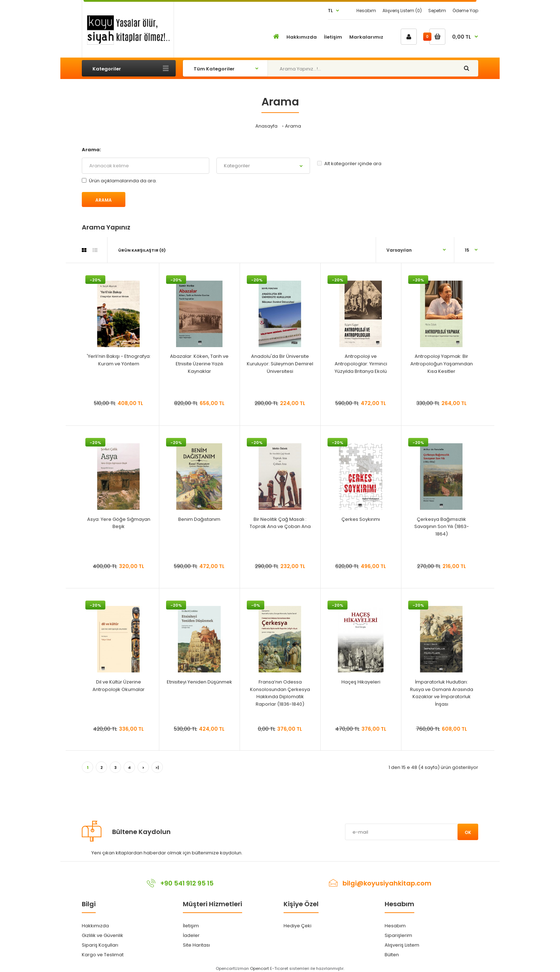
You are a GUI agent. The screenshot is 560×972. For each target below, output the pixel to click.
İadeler (191, 935)
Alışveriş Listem (402, 945)
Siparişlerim (398, 935)
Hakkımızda (95, 926)
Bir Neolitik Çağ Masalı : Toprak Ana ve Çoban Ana (280, 523)
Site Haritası (196, 945)
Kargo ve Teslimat (103, 955)
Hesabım (366, 11)
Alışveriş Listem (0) (402, 11)
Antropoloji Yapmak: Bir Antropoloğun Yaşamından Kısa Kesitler (442, 364)
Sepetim (437, 11)
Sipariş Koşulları (100, 945)
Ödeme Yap (465, 11)
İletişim (191, 926)
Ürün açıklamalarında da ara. (119, 181)
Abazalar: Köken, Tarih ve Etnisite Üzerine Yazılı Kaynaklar (199, 364)
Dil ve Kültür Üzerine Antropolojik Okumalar (119, 686)
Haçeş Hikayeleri (361, 682)
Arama (293, 126)
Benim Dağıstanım (199, 519)
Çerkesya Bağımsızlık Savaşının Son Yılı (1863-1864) (442, 527)
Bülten (392, 955)
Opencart (259, 968)
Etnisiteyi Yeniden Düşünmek (199, 682)
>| (157, 768)
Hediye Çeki (297, 926)
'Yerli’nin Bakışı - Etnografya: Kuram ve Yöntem (119, 360)
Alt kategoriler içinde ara (349, 164)
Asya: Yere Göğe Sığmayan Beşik (119, 523)
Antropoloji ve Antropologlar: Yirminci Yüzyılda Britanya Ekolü (361, 364)
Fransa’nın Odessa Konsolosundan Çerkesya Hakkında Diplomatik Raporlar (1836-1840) (280, 693)
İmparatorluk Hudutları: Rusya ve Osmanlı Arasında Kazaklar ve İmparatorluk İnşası (442, 693)
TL (330, 11)
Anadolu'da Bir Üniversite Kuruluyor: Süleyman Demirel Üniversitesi (280, 364)
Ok (468, 832)
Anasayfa (266, 126)
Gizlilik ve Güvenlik (102, 935)
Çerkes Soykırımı (361, 519)
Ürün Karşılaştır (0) (142, 250)
